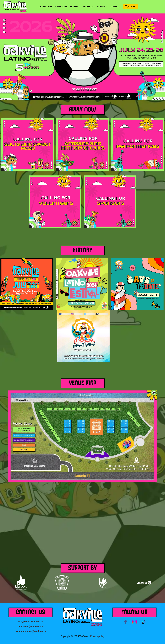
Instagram (134, 622)
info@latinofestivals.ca (31, 622)
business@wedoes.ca (31, 626)
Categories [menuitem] (45, 7)
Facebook (125, 622)
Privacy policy (97, 636)
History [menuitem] (75, 7)
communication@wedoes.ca (31, 631)
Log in (132, 7)
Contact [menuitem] (115, 7)
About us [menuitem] (88, 7)
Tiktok (144, 622)
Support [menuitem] (102, 7)
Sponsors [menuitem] (61, 7)
